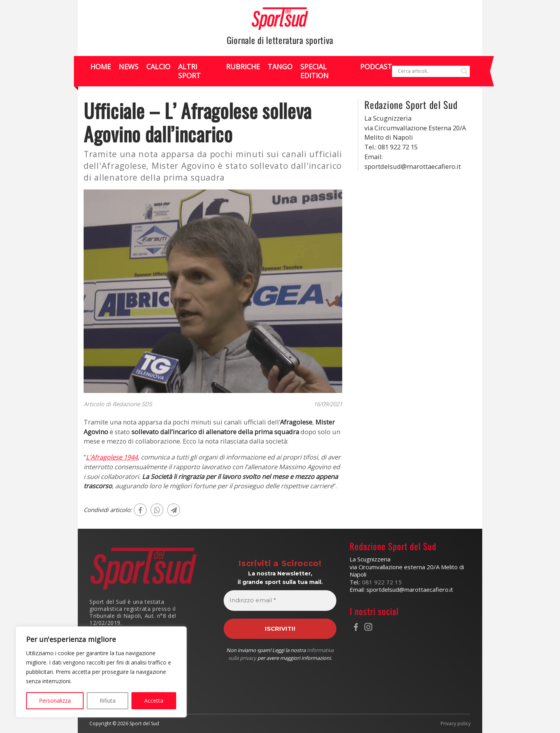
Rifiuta (108, 701)
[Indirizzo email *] (280, 601)
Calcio (158, 67)
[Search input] (427, 71)
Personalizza (55, 701)
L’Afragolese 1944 (112, 457)
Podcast (376, 67)
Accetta (154, 701)
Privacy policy (456, 724)
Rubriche (243, 67)
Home (101, 67)
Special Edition (314, 71)
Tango (280, 67)
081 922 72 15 (382, 582)
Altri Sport (189, 71)
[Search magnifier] (464, 71)
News (129, 67)
